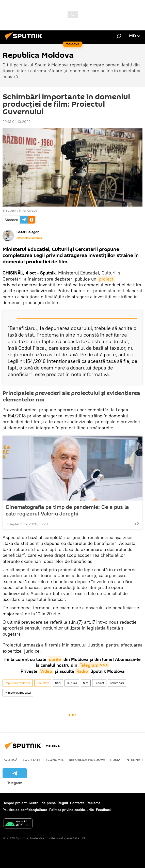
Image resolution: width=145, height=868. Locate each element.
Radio (82, 671)
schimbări (117, 683)
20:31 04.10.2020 (17, 122)
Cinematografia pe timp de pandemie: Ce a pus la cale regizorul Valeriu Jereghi (67, 510)
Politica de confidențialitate (25, 810)
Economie (55, 760)
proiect (106, 279)
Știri (58, 683)
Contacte (77, 803)
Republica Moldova (18, 683)
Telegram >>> (94, 665)
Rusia (115, 760)
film (86, 683)
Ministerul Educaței (18, 692)
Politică (10, 760)
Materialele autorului (30, 238)
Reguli (63, 803)
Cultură (72, 683)
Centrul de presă (42, 803)
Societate (43, 683)
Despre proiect (15, 803)
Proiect (99, 683)
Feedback (104, 810)
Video (46, 671)
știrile (55, 659)
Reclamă (93, 803)
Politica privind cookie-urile (72, 810)
